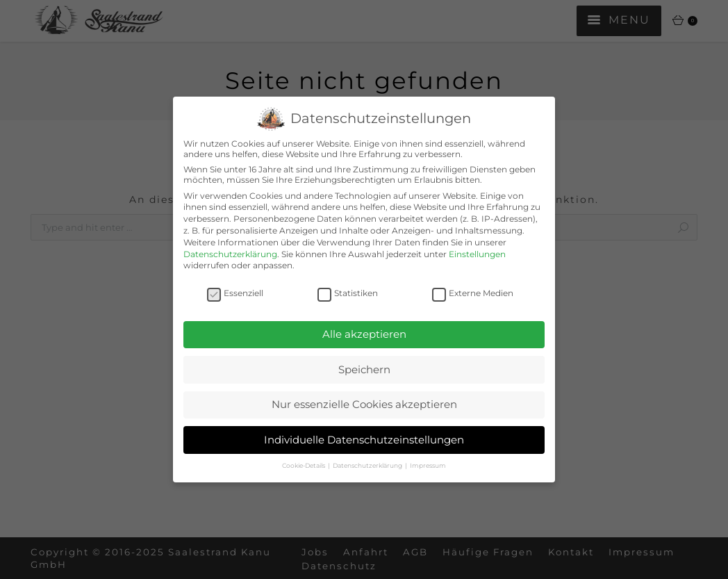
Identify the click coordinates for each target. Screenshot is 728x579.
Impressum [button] (428, 465)
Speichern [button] (364, 369)
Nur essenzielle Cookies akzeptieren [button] (364, 404)
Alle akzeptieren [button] (364, 334)
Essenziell (235, 293)
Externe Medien (473, 293)
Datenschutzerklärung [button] (368, 465)
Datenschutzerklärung (230, 254)
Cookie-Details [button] (304, 465)
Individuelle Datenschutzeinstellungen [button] (364, 440)
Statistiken (348, 293)
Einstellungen (477, 254)
